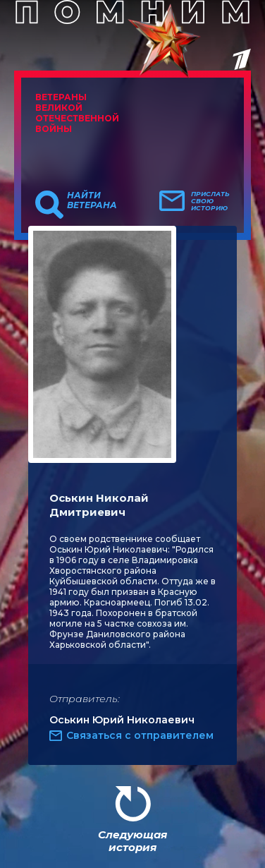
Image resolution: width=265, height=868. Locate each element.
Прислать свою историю (210, 201)
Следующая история (132, 841)
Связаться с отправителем (140, 735)
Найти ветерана (92, 200)
